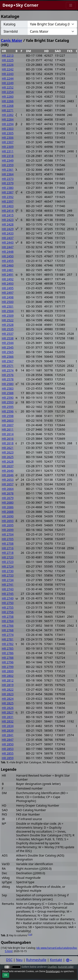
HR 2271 (8, 110)
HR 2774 (8, 635)
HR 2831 (8, 717)
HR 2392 (8, 197)
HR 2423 (8, 220)
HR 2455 (8, 261)
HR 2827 (8, 712)
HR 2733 (8, 575)
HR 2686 (8, 507)
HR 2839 (8, 730)
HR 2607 (8, 425)
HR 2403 (8, 206)
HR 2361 (8, 170)
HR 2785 (8, 648)
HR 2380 (8, 188)
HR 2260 (8, 97)
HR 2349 (8, 160)
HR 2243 (8, 74)
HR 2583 (8, 388)
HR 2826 (8, 708)
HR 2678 (8, 493)
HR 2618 (8, 443)
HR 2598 (8, 416)
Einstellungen (53, 971)
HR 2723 (8, 562)
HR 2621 (8, 448)
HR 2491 (8, 275)
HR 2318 (8, 156)
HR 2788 (8, 658)
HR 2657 (8, 484)
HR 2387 (8, 192)
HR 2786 (8, 653)
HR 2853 (8, 749)
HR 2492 (8, 279)
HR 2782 (8, 644)
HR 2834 (8, 726)
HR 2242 (8, 69)
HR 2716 (8, 548)
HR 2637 (8, 466)
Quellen (52, 967)
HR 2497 (8, 293)
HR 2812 (8, 680)
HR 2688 (8, 512)
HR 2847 (8, 740)
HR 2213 (8, 55)
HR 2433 (8, 233)
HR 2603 (8, 420)
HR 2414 (8, 211)
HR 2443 (8, 242)
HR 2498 (8, 297)
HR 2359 (8, 165)
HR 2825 (8, 703)
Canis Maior (12, 40)
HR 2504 (8, 311)
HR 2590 (8, 398)
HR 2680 (8, 502)
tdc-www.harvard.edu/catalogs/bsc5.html (41, 949)
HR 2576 (8, 375)
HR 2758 (8, 617)
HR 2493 (8, 283)
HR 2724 (8, 566)
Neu (19, 960)
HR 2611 (8, 429)
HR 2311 (8, 151)
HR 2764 (8, 621)
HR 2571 (8, 366)
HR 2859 (8, 758)
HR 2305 (8, 133)
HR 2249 (8, 83)
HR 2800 (8, 671)
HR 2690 (8, 516)
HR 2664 (8, 489)
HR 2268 (8, 106)
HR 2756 (8, 612)
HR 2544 (8, 343)
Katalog (9, 24)
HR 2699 (8, 530)
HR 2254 (8, 92)
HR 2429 (8, 229)
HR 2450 (8, 256)
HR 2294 (8, 124)
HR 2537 (8, 334)
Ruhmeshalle (36, 960)
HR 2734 (8, 580)
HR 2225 (8, 60)
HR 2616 (8, 439)
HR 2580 (8, 384)
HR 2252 (8, 87)
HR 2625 (8, 457)
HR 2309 (8, 147)
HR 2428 (8, 224)
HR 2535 (8, 329)
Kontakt (56, 960)
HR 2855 (8, 753)
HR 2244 (8, 78)
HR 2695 (8, 525)
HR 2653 (8, 480)
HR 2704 (8, 534)
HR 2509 (8, 316)
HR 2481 (8, 270)
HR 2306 (8, 138)
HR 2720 (8, 557)
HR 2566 (8, 357)
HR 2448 (8, 252)
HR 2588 (8, 393)
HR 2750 (8, 603)
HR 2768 (8, 630)
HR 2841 (8, 735)
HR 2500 (8, 302)
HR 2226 (8, 65)
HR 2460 (8, 265)
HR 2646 (8, 475)
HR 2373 (8, 179)
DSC (9, 960)
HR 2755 (8, 607)
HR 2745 (8, 594)
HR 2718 (8, 553)
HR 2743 (8, 589)
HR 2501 (8, 306)
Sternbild (11, 31)
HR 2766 (8, 626)
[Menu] (71, 5)
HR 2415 (8, 215)
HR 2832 (8, 721)
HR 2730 (8, 571)
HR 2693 (8, 521)
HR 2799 (8, 667)
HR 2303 (8, 129)
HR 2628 (8, 461)
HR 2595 (8, 407)
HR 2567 (8, 361)
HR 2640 (8, 471)
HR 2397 (8, 201)
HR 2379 (8, 183)
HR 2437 (8, 238)
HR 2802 (8, 676)
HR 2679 (8, 498)
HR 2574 (8, 370)
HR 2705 (8, 539)
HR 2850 (8, 744)
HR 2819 (8, 685)
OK (6, 975)
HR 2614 (8, 434)
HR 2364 (8, 174)
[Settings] (69, 960)
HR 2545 (8, 347)
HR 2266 (8, 101)
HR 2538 (8, 338)
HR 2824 (8, 699)
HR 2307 (8, 142)
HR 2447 (8, 247)
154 (30, 935)
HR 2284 (8, 119)
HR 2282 (8, 115)
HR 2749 (8, 598)
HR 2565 (8, 352)
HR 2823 (8, 694)
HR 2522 (8, 320)
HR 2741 (8, 585)
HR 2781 (8, 639)
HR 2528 (8, 325)
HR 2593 (8, 402)
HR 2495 (8, 288)
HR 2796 (8, 662)
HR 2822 (8, 689)
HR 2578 (8, 379)
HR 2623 (8, 452)
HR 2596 (8, 411)
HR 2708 (8, 544)
